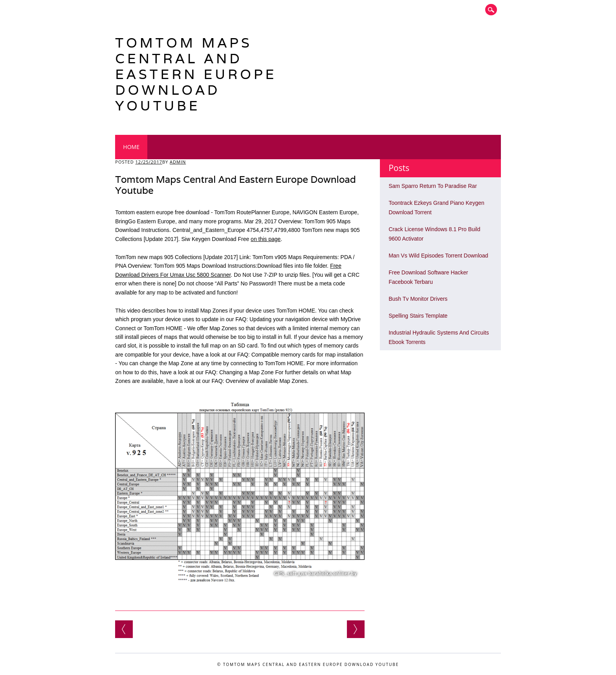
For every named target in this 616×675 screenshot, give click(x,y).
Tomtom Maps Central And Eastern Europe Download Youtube (196, 74)
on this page (266, 239)
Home (131, 147)
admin (178, 162)
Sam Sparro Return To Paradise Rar (433, 186)
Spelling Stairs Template (418, 316)
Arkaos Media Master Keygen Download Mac (356, 629)
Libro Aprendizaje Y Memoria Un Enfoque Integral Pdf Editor (124, 629)
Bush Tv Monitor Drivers (418, 299)
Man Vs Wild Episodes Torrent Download (438, 256)
